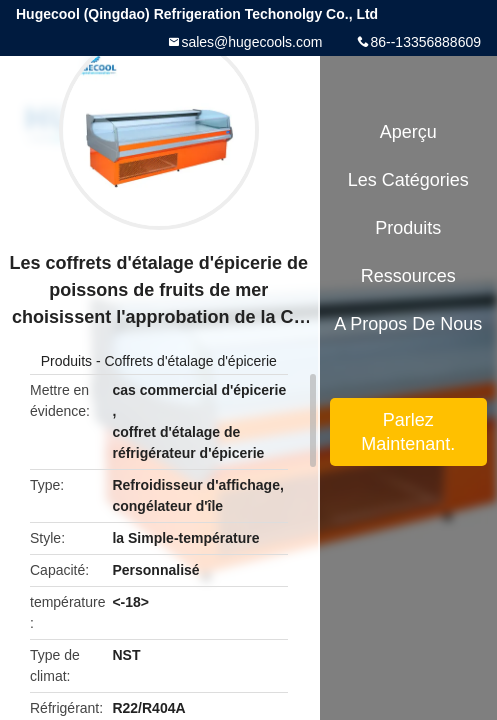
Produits (66, 361)
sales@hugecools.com (251, 42)
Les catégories (408, 180)
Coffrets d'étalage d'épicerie (190, 361)
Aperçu (408, 132)
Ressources (408, 276)
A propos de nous (408, 324)
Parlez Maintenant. (408, 432)
